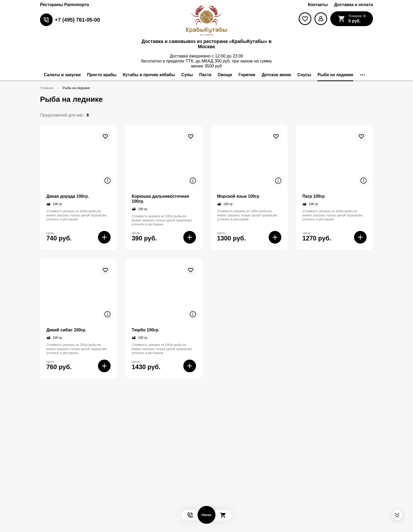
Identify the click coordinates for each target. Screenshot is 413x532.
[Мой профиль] (321, 19)
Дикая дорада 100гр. (68, 196)
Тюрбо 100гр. (146, 330)
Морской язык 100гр (238, 196)
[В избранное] (105, 136)
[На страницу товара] (78, 157)
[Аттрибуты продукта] (107, 181)
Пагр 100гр (313, 196)
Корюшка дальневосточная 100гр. (160, 199)
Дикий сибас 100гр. (66, 330)
